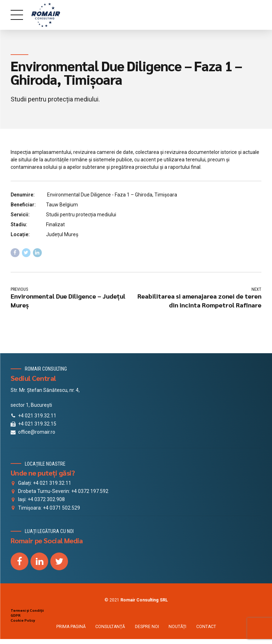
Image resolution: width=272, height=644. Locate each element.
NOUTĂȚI (177, 627)
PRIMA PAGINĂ (71, 627)
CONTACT (206, 627)
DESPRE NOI (147, 627)
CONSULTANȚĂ (110, 627)
